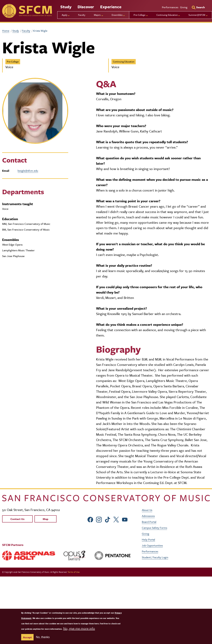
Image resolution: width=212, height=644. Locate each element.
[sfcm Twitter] (116, 519)
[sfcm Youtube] (125, 519)
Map (46, 519)
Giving (184, 7)
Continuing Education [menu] (167, 15)
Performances (170, 7)
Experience (111, 7)
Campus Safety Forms (154, 528)
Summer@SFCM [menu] (197, 15)
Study (66, 7)
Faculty (82, 15)
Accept (27, 637)
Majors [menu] (97, 15)
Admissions (148, 516)
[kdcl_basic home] (106, 498)
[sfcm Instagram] (99, 519)
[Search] (198, 7)
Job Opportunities (152, 545)
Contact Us (17, 519)
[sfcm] (27, 11)
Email (6, 171)
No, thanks (43, 637)
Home (6, 31)
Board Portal (149, 522)
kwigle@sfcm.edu (28, 171)
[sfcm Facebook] (90, 519)
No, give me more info (79, 628)
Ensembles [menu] (117, 15)
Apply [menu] (65, 15)
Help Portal (148, 539)
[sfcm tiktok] (108, 519)
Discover (86, 7)
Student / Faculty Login (155, 557)
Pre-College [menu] (139, 15)
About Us (147, 510)
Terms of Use (74, 572)
